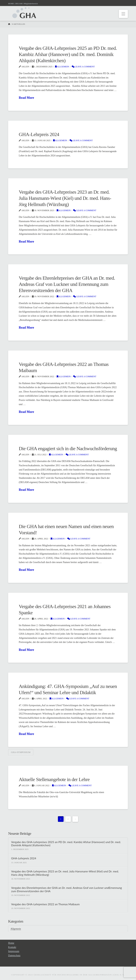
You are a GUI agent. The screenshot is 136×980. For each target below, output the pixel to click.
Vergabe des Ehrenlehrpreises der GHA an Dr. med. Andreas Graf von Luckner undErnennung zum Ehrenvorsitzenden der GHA (66, 889)
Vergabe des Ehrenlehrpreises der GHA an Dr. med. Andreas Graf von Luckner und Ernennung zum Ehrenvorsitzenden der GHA (67, 284)
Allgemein (62, 67)
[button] (123, 14)
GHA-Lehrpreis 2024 (39, 134)
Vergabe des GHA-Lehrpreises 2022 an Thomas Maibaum (45, 904)
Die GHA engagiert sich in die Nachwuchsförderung (68, 448)
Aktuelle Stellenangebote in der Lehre (54, 779)
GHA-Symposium (21, 752)
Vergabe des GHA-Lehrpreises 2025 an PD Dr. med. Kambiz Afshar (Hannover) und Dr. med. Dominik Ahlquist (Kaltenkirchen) (68, 54)
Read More (26, 98)
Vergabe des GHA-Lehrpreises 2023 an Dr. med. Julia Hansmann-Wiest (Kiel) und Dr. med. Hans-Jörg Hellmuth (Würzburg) (65, 198)
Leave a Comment (83, 67)
